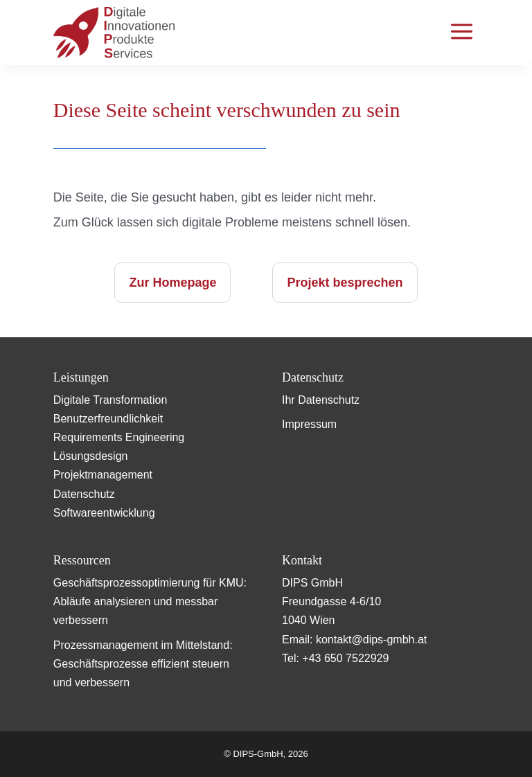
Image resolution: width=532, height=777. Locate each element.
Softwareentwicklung (104, 513)
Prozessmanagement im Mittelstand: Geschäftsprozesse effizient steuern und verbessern (143, 664)
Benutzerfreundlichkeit (108, 419)
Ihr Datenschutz (321, 400)
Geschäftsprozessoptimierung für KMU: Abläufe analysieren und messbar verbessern (150, 601)
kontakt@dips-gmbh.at (371, 640)
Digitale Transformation (110, 400)
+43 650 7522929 (345, 658)
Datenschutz (84, 494)
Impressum (309, 424)
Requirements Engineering (119, 437)
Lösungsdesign (91, 456)
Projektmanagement (103, 475)
